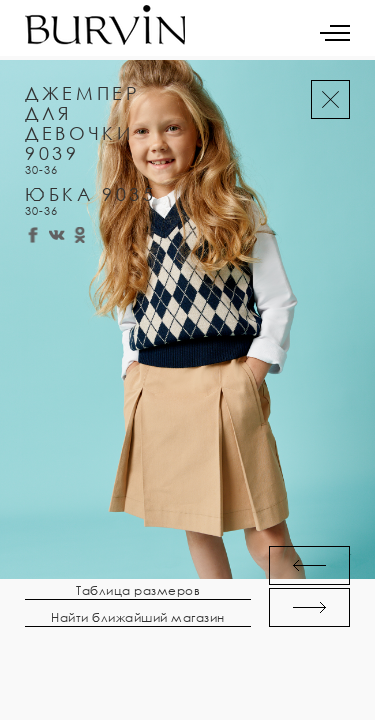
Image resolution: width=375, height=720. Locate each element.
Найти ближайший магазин (138, 618)
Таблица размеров (138, 591)
